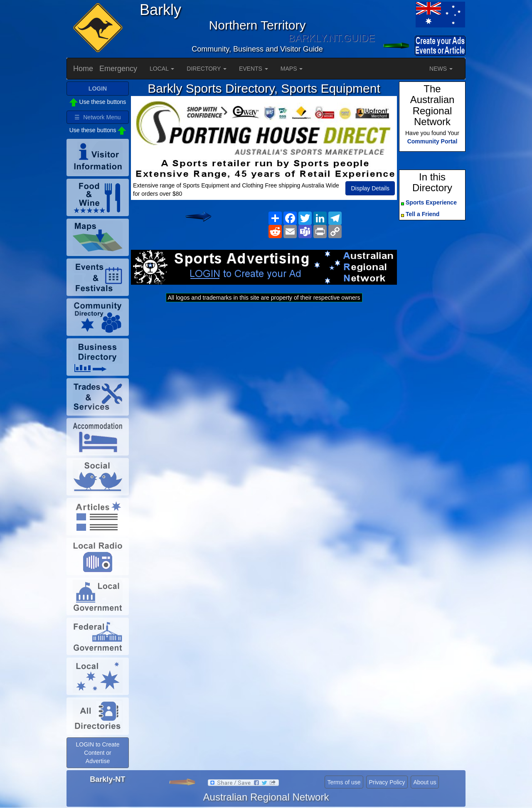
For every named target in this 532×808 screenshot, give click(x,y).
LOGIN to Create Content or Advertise (97, 753)
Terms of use (344, 782)
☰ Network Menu (97, 117)
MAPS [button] (292, 69)
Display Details (370, 188)
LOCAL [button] (162, 69)
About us (425, 782)
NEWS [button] (441, 69)
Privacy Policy (387, 782)
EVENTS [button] (254, 69)
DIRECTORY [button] (207, 69)
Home (83, 69)
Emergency (118, 69)
